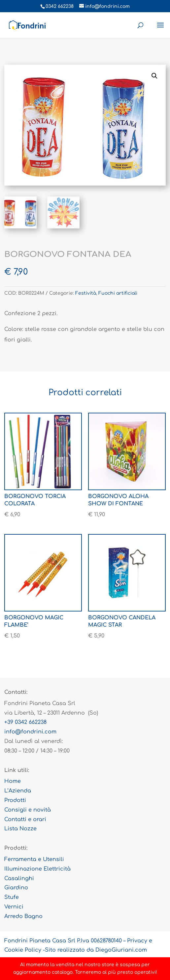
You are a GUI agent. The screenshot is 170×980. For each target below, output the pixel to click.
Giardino (16, 888)
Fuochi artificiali (118, 293)
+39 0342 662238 (25, 722)
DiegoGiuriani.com (121, 950)
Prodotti (15, 800)
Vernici (14, 907)
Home (13, 781)
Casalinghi (19, 878)
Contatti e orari (25, 819)
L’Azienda (18, 791)
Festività (86, 293)
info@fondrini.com (30, 732)
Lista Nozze (20, 829)
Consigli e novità (28, 810)
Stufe (12, 897)
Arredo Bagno (23, 916)
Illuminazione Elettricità (37, 869)
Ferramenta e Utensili (34, 859)
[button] (154, 76)
